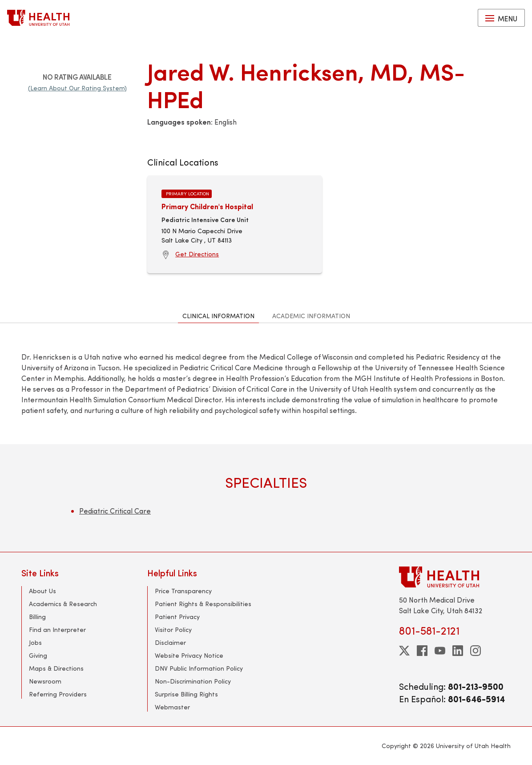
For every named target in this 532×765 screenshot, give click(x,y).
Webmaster (172, 707)
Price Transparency (183, 591)
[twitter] (404, 651)
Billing (37, 617)
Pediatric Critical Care (115, 511)
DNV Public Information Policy (199, 668)
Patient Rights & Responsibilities (203, 604)
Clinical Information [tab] (218, 316)
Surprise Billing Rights (186, 694)
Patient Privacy (177, 617)
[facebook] (422, 651)
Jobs (35, 642)
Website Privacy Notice (189, 655)
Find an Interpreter (57, 629)
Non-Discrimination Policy (193, 681)
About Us (42, 591)
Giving (38, 655)
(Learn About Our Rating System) (77, 88)
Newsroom (45, 681)
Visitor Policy (173, 629)
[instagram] (476, 651)
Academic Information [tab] (311, 316)
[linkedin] (458, 651)
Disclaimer (170, 642)
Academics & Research (63, 604)
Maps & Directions (56, 668)
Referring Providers (58, 694)
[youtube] (440, 651)
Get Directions (197, 254)
